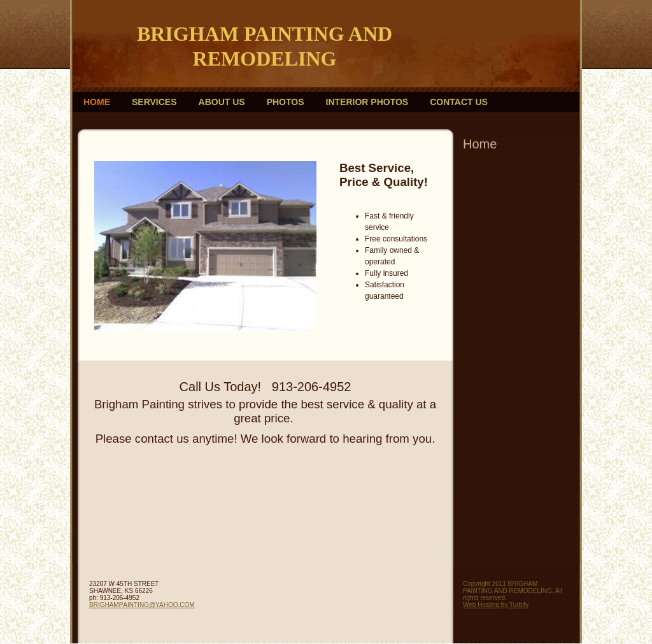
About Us (222, 102)
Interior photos (367, 102)
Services (154, 102)
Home (97, 102)
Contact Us (459, 102)
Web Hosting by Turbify (496, 605)
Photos (286, 102)
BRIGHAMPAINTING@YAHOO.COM (142, 605)
